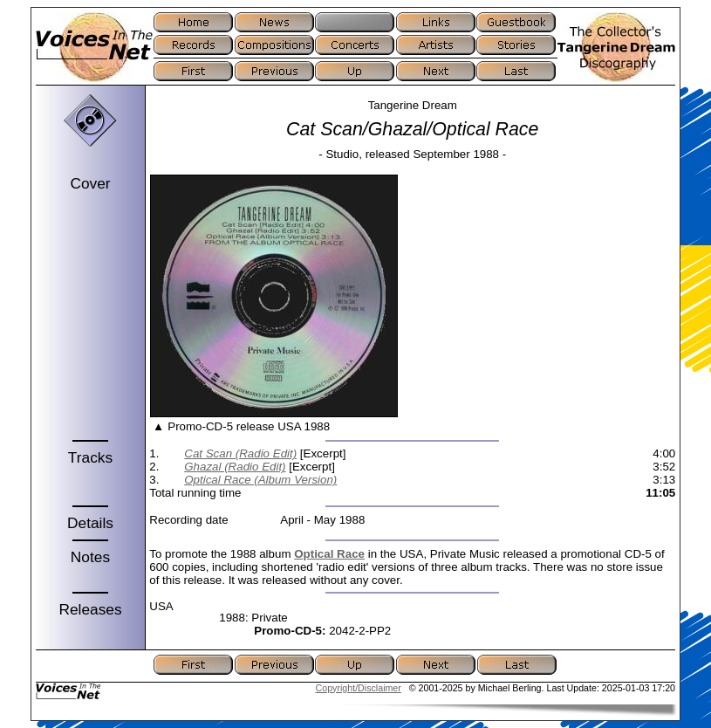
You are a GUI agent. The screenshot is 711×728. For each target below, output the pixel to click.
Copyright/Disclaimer (359, 688)
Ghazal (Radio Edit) (235, 467)
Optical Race (329, 554)
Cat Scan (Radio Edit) (240, 453)
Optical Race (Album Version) (260, 480)
